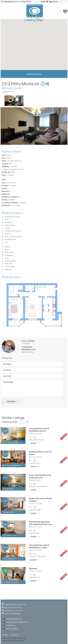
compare (33, 443)
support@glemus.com (14, 619)
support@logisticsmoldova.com (17, 622)
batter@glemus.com (29, 349)
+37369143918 (27, 347)
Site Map (5, 635)
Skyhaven (33, 568)
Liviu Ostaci (28, 341)
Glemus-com (11, 625)
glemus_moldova (12, 629)
